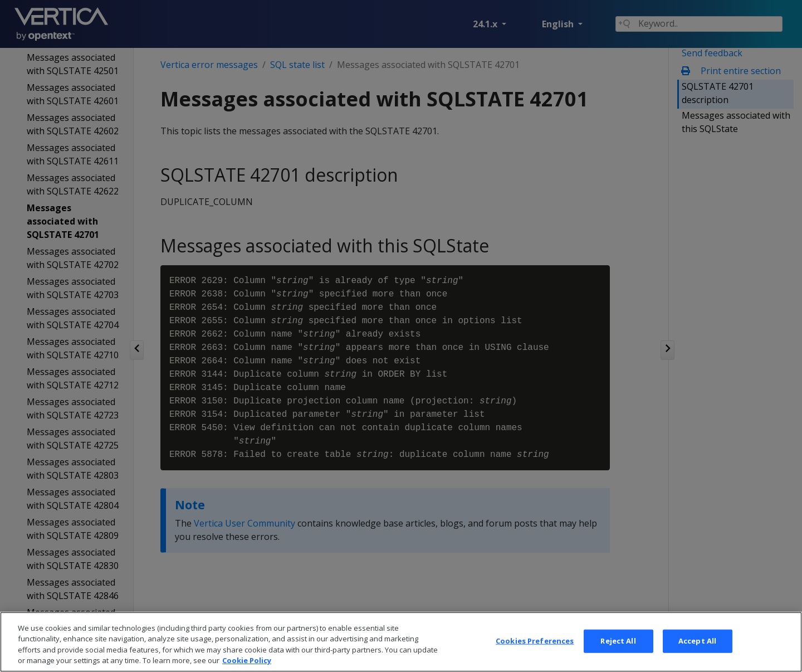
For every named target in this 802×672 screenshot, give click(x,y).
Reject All (618, 654)
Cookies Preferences (535, 654)
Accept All (697, 654)
